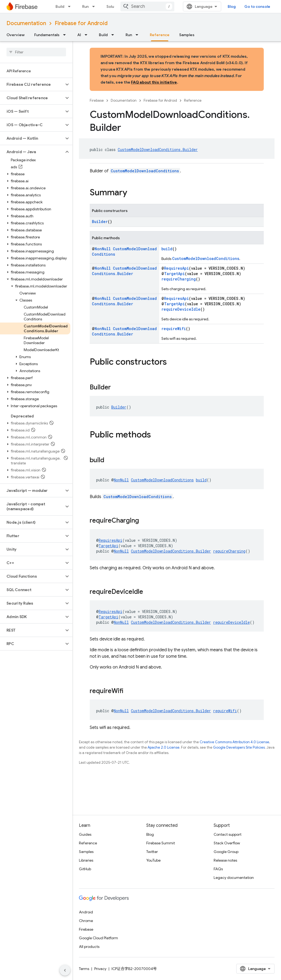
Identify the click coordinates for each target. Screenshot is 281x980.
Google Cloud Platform (98, 938)
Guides (85, 834)
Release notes (225, 860)
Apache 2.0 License (164, 747)
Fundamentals (47, 35)
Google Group (226, 852)
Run (85, 6)
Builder (100, 222)
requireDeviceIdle (181, 309)
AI (79, 35)
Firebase (97, 100)
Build (60, 6)
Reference (193, 100)
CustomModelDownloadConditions (145, 171)
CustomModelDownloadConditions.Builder (158, 150)
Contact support (228, 834)
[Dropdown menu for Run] (95, 6)
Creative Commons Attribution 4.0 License (234, 742)
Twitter (152, 852)
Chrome (86, 921)
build (167, 249)
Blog (232, 6)
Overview (15, 35)
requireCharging (179, 279)
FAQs (218, 869)
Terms (84, 969)
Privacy (100, 969)
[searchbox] (36, 52)
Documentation (26, 23)
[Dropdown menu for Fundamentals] (66, 35)
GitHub (85, 869)
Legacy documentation (234, 878)
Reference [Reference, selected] (160, 35)
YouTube (153, 860)
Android (86, 912)
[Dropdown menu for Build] (71, 6)
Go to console (257, 6)
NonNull (103, 249)
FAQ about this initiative (154, 82)
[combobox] (147, 6)
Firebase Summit (161, 843)
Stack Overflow (227, 843)
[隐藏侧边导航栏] (65, 970)
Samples (187, 35)
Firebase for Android (81, 23)
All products (89, 947)
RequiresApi (176, 268)
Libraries (86, 860)
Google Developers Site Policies (239, 747)
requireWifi (174, 329)
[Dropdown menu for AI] (88, 35)
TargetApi (174, 274)
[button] (32, 84)
